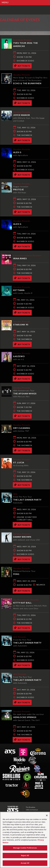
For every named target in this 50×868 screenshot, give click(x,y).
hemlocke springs (25, 717)
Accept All (25, 863)
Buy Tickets (22, 66)
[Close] (47, 815)
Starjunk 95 (21, 325)
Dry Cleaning (22, 428)
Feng (16, 574)
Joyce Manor (22, 115)
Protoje (19, 189)
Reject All (25, 855)
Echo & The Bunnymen (27, 83)
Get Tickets (22, 450)
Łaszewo (19, 356)
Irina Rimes (20, 258)
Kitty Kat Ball (22, 603)
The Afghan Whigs (25, 393)
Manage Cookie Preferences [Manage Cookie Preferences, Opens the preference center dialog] (25, 848)
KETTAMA (19, 290)
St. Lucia (19, 462)
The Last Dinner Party (27, 500)
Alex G (17, 152)
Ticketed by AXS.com (19, 26)
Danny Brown (22, 537)
